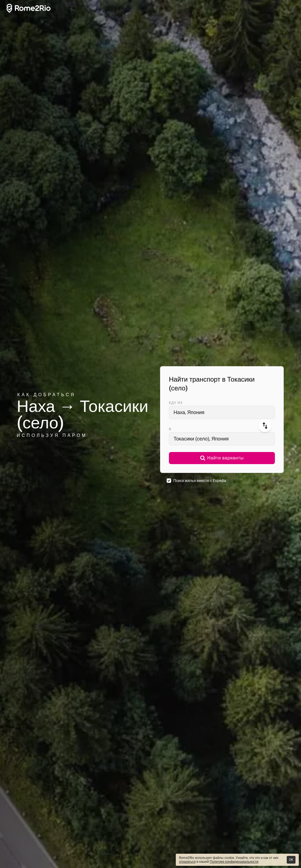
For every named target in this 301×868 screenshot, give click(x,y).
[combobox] (222, 412)
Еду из (176, 403)
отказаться (187, 862)
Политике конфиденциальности (234, 862)
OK (291, 860)
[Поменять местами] (265, 426)
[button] (222, 458)
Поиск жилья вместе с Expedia (200, 481)
